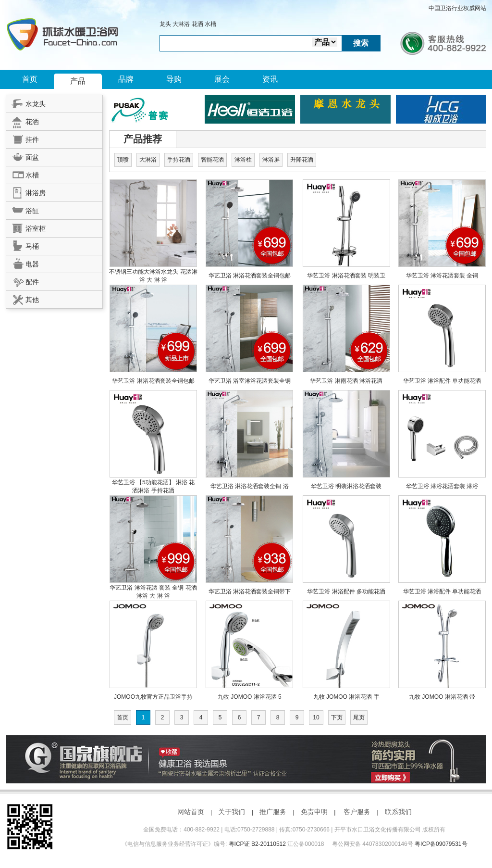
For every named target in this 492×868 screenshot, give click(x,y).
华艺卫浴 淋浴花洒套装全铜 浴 (250, 486)
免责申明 (314, 812)
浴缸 (23, 209)
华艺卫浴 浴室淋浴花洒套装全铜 (250, 381)
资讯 (270, 79)
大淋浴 (181, 24)
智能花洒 (212, 160)
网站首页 (191, 812)
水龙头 (26, 102)
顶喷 (123, 160)
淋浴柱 (243, 160)
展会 (222, 79)
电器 (23, 263)
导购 (174, 79)
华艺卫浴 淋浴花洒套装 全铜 (442, 276)
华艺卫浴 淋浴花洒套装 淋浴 (442, 486)
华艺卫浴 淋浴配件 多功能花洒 (346, 591)
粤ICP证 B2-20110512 (257, 844)
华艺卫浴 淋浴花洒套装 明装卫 (346, 276)
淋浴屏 (271, 160)
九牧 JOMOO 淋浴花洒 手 (346, 697)
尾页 (359, 717)
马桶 (23, 245)
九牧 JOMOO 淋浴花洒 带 (442, 697)
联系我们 (398, 812)
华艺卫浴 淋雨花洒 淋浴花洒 (346, 381)
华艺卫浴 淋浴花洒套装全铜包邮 (250, 276)
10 (316, 717)
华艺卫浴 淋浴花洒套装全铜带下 (250, 591)
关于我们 (232, 812)
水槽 (210, 24)
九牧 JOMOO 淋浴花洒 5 (250, 697)
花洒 (197, 24)
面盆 (23, 156)
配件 (23, 280)
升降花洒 (302, 160)
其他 (23, 298)
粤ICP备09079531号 (441, 844)
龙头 (165, 24)
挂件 (23, 138)
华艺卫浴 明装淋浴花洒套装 (346, 486)
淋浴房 (26, 191)
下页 (337, 717)
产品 (78, 81)
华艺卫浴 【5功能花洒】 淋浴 (151, 482)
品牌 (126, 79)
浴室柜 (26, 227)
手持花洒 (179, 160)
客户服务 (357, 812)
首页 (30, 79)
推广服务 (273, 812)
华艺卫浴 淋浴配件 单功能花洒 (442, 381)
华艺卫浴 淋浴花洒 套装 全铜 (147, 588)
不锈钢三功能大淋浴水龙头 (144, 272)
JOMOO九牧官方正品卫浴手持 (153, 697)
